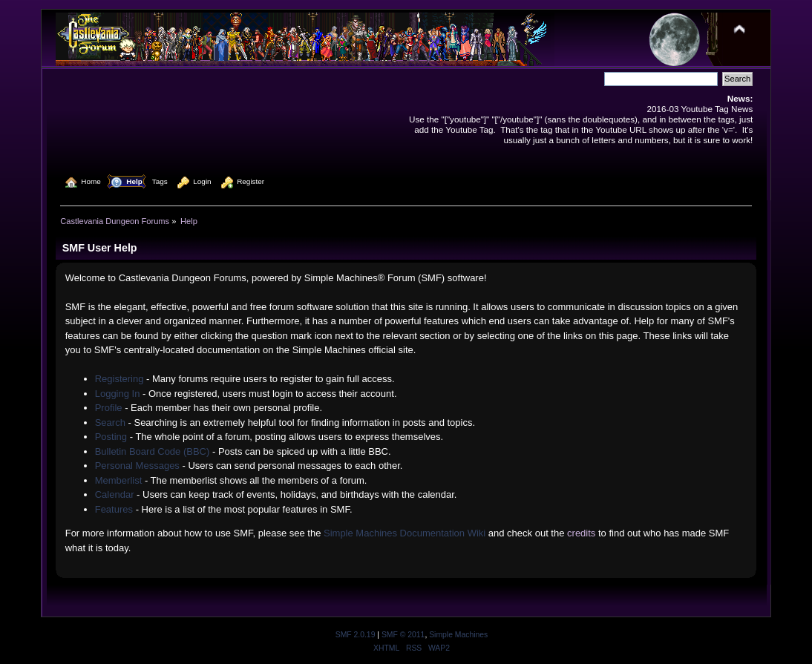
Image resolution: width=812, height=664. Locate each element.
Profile (109, 408)
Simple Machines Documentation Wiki (405, 533)
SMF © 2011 (403, 635)
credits (581, 533)
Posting (111, 437)
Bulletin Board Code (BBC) (153, 451)
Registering (119, 379)
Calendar (115, 494)
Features (114, 509)
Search (110, 423)
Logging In (118, 394)
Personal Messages (137, 466)
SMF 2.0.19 (356, 635)
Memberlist (119, 480)
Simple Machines (458, 635)
